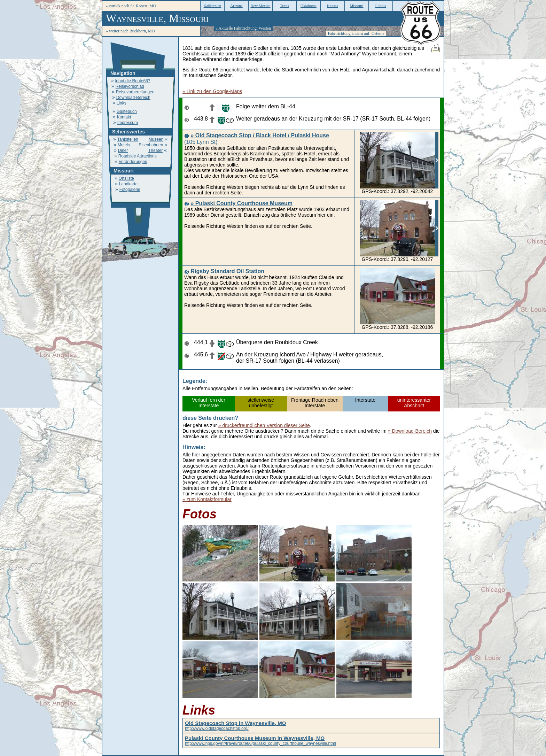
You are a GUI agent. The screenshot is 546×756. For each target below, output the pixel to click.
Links (122, 103)
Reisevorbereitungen (135, 92)
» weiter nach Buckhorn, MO (130, 31)
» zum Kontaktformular (207, 499)
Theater (155, 151)
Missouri (356, 6)
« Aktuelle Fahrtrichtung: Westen (243, 28)
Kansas (333, 6)
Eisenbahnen (151, 145)
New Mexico (260, 6)
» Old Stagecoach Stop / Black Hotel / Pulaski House (260, 135)
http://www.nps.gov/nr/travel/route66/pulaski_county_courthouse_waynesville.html (260, 741)
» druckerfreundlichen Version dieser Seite (264, 425)
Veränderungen (133, 162)
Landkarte (128, 184)
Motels (124, 145)
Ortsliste (126, 178)
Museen (156, 139)
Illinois (380, 6)
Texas (284, 6)
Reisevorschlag (130, 86)
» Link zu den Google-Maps (212, 91)
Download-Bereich (133, 98)
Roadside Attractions (138, 156)
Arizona (236, 6)
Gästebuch (127, 111)
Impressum (128, 123)
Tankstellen (128, 139)
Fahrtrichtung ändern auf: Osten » (356, 33)
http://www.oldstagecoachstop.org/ (235, 726)
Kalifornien (213, 6)
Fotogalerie (130, 190)
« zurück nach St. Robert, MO (131, 6)
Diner (123, 151)
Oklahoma (309, 6)
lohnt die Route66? (133, 81)
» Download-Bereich (410, 431)
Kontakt (124, 117)
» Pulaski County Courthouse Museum (241, 203)
